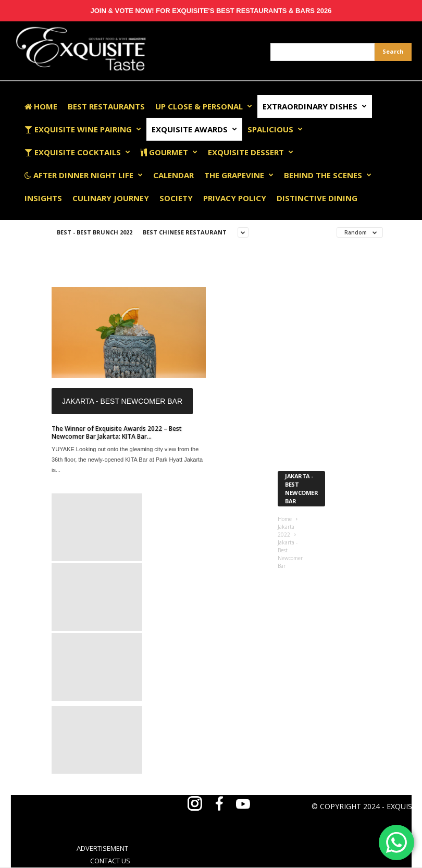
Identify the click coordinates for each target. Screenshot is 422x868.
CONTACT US (110, 861)
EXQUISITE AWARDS (194, 129)
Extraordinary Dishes (315, 106)
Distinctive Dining (317, 198)
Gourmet (169, 152)
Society (176, 198)
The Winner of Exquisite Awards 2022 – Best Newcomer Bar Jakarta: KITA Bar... (117, 432)
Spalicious (275, 129)
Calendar (173, 175)
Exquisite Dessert (251, 152)
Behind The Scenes (328, 175)
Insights (43, 198)
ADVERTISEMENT (102, 848)
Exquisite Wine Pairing (83, 129)
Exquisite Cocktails (77, 152)
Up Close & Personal (204, 106)
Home (41, 106)
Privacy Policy (235, 198)
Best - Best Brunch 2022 (95, 232)
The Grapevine (239, 175)
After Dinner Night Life (84, 175)
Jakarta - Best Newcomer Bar (122, 401)
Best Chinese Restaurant (185, 232)
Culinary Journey (111, 198)
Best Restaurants (106, 106)
